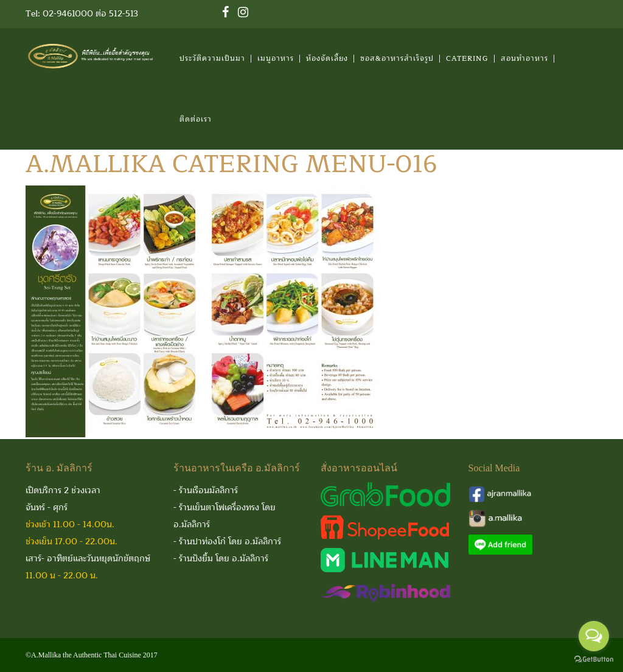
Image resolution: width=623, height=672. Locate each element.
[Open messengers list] (594, 636)
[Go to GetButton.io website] (594, 660)
